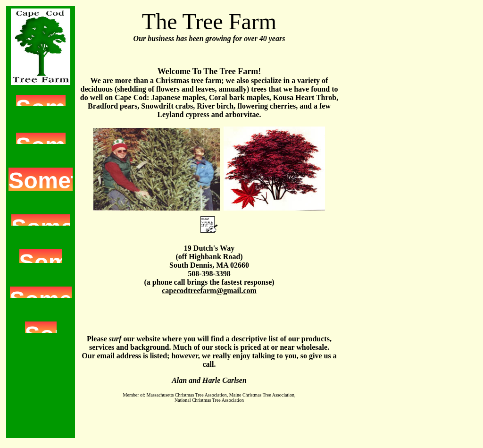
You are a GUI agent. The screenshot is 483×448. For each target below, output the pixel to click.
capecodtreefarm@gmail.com (209, 291)
